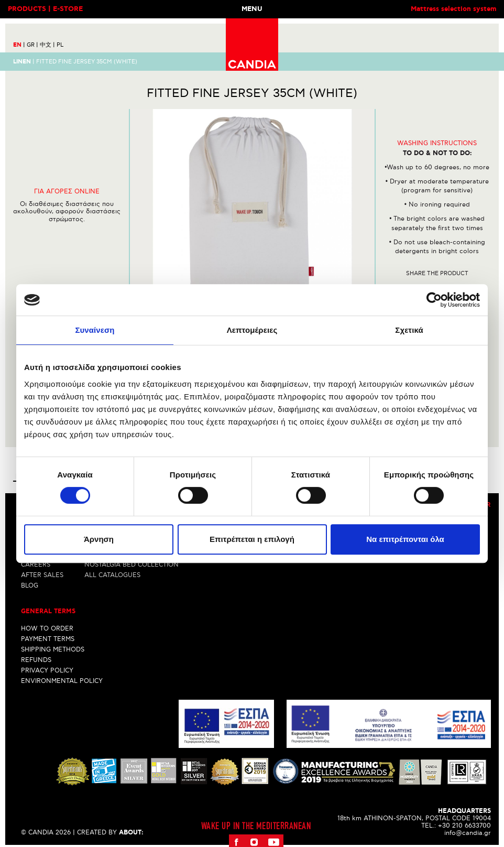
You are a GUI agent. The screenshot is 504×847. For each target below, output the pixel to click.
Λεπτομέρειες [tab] (252, 330)
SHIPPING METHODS (53, 650)
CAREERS (36, 565)
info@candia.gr (468, 833)
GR (32, 45)
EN (19, 45)
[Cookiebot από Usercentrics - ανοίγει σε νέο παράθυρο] (434, 300)
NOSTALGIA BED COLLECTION (132, 565)
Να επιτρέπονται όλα (405, 539)
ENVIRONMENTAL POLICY (62, 681)
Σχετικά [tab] (409, 330)
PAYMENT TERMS (48, 639)
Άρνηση (99, 539)
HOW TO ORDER (47, 629)
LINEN (22, 61)
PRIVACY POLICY (47, 671)
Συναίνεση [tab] (95, 330)
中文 (47, 45)
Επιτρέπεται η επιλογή (252, 539)
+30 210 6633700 (464, 826)
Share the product (437, 273)
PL (60, 45)
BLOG (30, 586)
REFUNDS (36, 660)
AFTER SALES (42, 575)
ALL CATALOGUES (112, 575)
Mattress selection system (453, 9)
